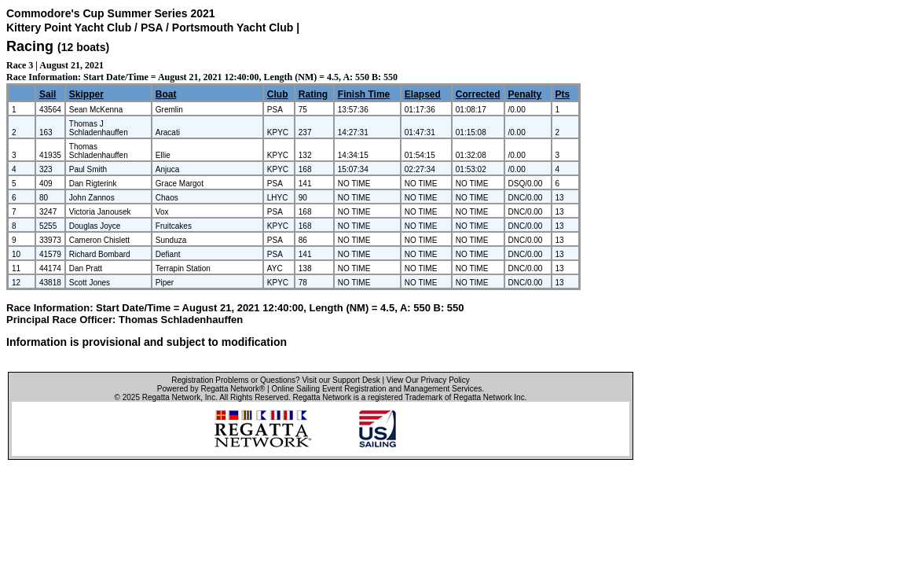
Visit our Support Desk (341, 380)
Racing (30, 46)
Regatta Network (171, 397)
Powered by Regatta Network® (211, 389)
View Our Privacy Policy (428, 380)
